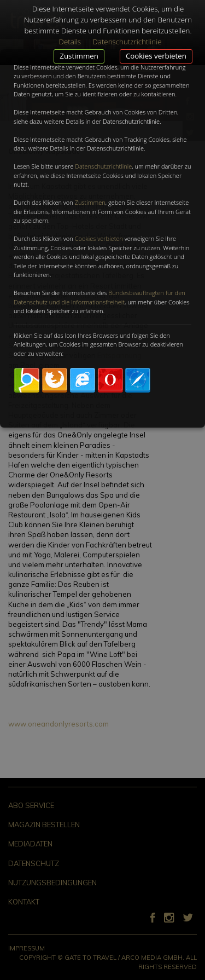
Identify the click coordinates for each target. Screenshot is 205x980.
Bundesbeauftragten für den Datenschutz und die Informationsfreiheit (99, 297)
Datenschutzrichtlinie (103, 166)
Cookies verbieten (156, 56)
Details (70, 42)
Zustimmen (79, 56)
